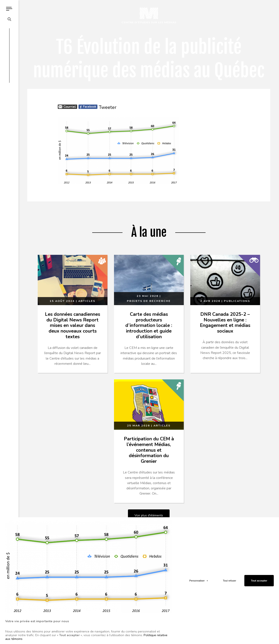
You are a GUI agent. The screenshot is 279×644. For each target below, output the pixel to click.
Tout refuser (230, 513)
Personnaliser (199, 513)
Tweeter (108, 107)
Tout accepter (259, 513)
